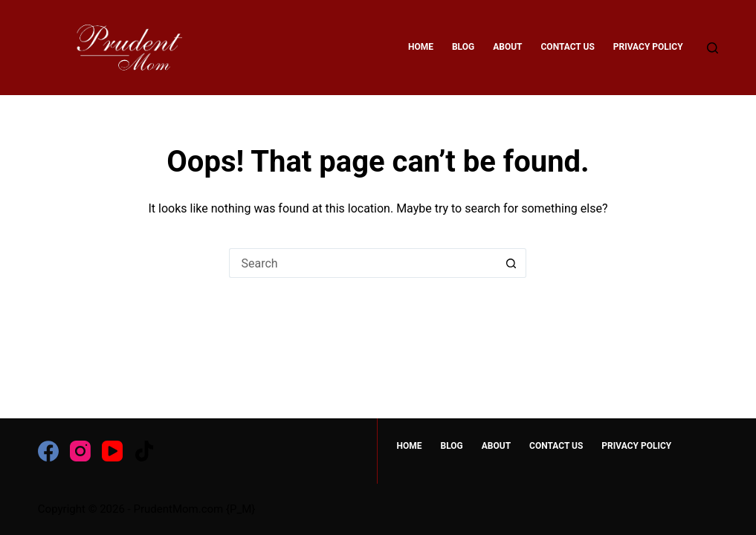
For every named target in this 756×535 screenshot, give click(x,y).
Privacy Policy (648, 47)
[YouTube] (112, 451)
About (507, 47)
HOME (421, 47)
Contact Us (568, 47)
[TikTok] (144, 451)
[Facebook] (48, 451)
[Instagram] (80, 451)
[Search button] (511, 263)
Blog (463, 47)
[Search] (713, 48)
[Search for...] (363, 263)
